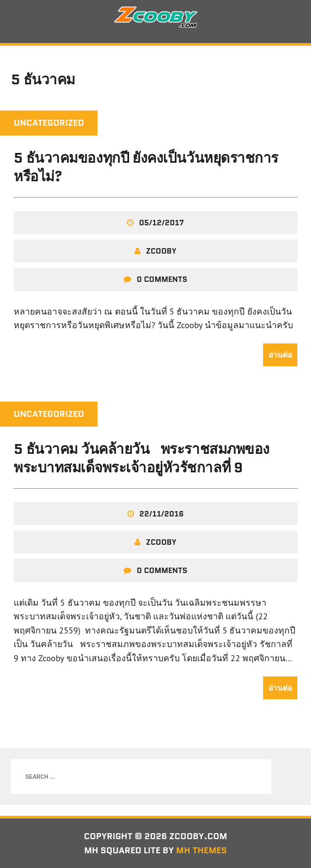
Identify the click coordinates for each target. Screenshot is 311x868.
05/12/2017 (161, 223)
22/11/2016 (161, 514)
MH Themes (201, 850)
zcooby (161, 251)
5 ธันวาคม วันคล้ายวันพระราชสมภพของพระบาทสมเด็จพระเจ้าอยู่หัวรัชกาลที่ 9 (142, 458)
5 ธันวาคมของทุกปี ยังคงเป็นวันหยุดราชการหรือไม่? (146, 167)
